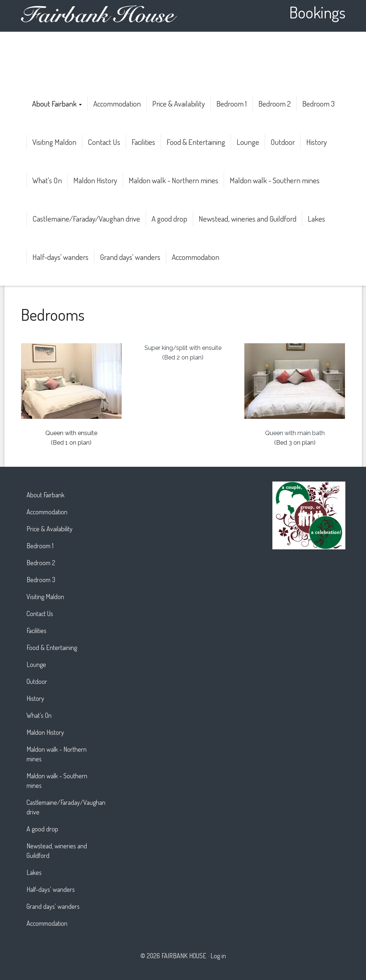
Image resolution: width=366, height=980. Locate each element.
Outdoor (283, 142)
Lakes (316, 218)
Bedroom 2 (275, 103)
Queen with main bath (295, 433)
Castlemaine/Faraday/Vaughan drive (86, 218)
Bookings (317, 12)
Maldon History (95, 180)
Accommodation (117, 103)
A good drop (169, 218)
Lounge (248, 142)
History (317, 142)
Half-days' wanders (60, 257)
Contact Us (104, 142)
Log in (218, 956)
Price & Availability (179, 103)
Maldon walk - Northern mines (173, 180)
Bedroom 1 (232, 103)
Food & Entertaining (196, 142)
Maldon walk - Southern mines (275, 180)
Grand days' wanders (130, 257)
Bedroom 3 (318, 103)
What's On (47, 180)
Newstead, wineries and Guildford (248, 218)
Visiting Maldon (54, 142)
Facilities (143, 142)
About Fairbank (57, 103)
